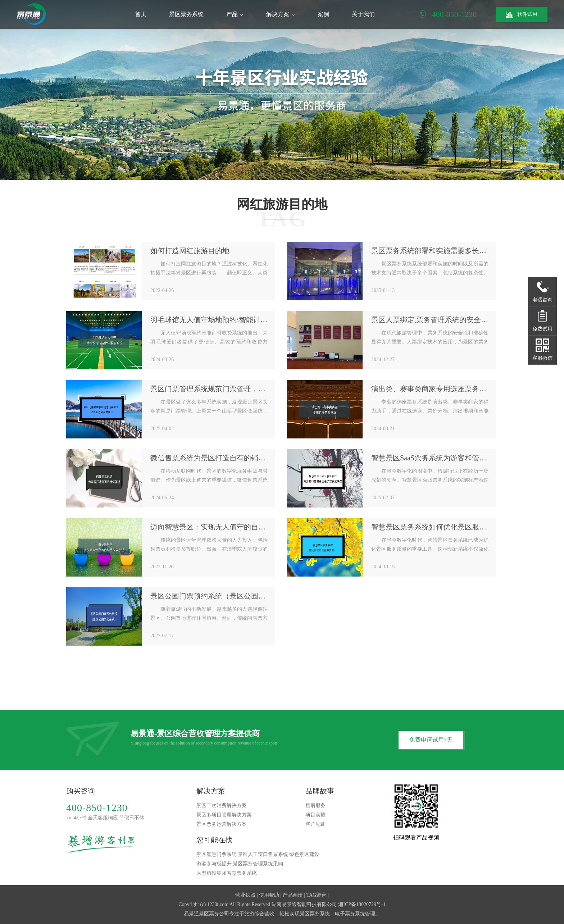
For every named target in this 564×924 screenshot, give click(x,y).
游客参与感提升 (214, 864)
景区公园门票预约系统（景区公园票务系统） (222, 596)
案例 (323, 14)
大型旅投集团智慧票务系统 (227, 873)
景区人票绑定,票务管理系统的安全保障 (433, 320)
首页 (141, 14)
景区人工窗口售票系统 (263, 854)
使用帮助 (269, 895)
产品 (235, 14)
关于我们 (363, 14)
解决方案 (281, 14)
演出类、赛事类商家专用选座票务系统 (432, 389)
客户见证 (315, 824)
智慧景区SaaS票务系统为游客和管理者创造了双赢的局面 (461, 458)
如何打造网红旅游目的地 (190, 251)
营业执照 (245, 895)
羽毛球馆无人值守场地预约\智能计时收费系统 (223, 320)
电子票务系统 (350, 914)
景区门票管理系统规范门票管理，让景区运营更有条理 (237, 389)
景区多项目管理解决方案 (224, 815)
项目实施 (315, 815)
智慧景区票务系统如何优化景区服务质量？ (440, 527)
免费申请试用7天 (431, 740)
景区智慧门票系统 (217, 854)
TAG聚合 (317, 895)
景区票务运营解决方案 (222, 824)
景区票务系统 (186, 14)
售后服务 (315, 805)
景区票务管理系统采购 (258, 864)
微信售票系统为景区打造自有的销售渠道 (215, 458)
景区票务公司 (214, 914)
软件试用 (522, 15)
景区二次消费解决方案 (222, 805)
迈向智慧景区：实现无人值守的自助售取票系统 (226, 527)
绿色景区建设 (304, 854)
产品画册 (293, 895)
